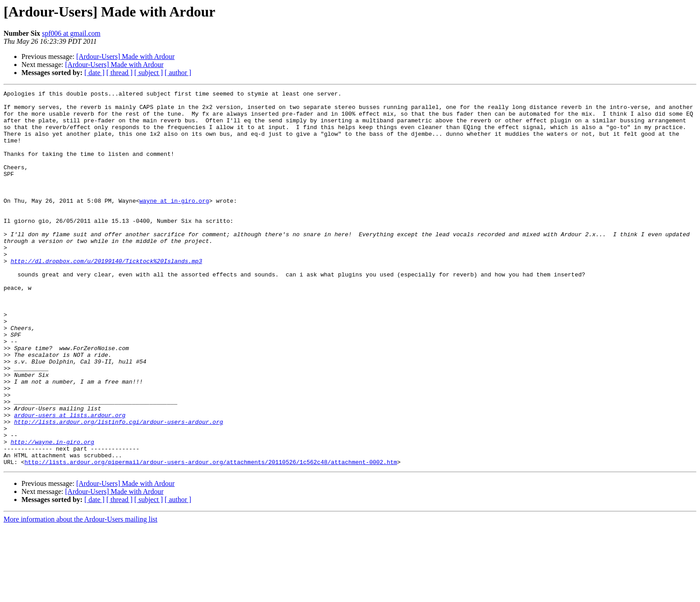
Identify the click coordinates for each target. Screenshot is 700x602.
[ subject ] (149, 73)
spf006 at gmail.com (71, 33)
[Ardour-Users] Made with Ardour (126, 56)
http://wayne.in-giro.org (52, 513)
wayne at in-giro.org (174, 223)
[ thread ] (119, 73)
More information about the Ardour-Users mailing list (81, 594)
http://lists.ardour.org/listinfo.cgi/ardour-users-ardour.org (118, 489)
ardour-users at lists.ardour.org (70, 481)
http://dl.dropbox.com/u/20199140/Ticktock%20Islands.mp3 (106, 296)
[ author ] (178, 73)
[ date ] (94, 73)
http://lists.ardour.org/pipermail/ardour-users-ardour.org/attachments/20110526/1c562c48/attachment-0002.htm (211, 537)
